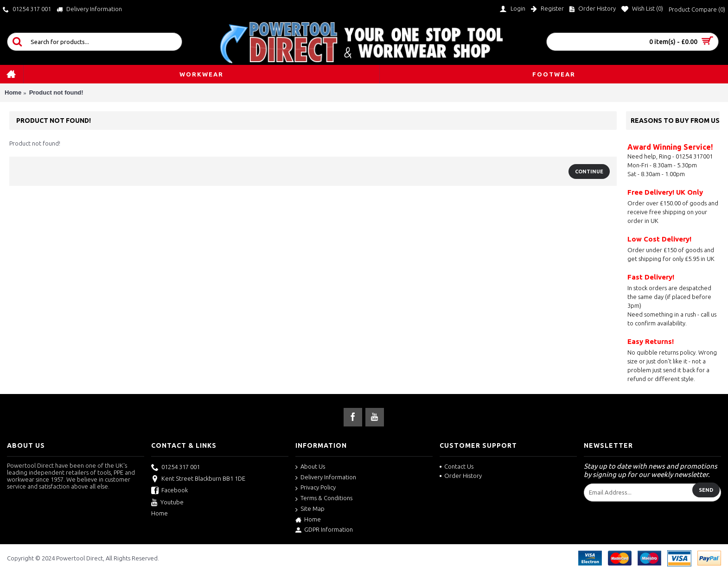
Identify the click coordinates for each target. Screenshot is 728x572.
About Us (310, 467)
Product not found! (56, 92)
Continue (589, 172)
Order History (461, 476)
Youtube (167, 503)
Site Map (310, 509)
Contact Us (457, 466)
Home (13, 92)
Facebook (169, 491)
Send (706, 490)
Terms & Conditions (324, 499)
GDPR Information (324, 530)
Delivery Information (326, 478)
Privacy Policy (316, 488)
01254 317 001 (176, 468)
